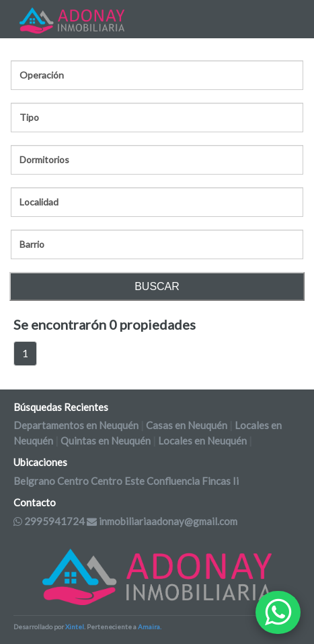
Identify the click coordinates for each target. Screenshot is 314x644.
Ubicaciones (40, 462)
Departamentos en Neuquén (76, 425)
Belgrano (34, 481)
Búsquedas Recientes (61, 407)
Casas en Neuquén (187, 425)
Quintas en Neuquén (106, 441)
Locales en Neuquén (202, 441)
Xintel (75, 627)
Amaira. (150, 627)
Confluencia (173, 481)
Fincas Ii (220, 481)
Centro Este (118, 481)
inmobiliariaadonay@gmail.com (162, 521)
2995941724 (49, 521)
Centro (73, 481)
